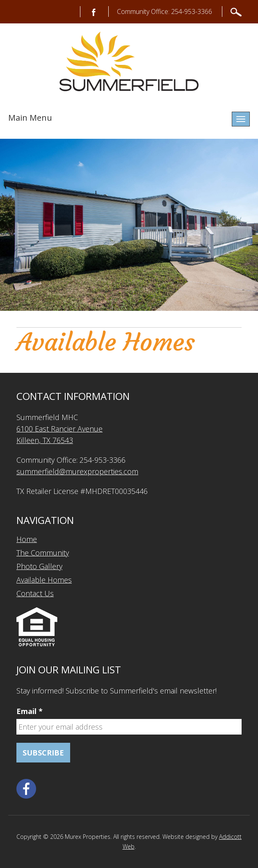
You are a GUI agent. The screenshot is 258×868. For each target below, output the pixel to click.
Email (30, 711)
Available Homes (44, 580)
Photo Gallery (39, 566)
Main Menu (30, 118)
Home (27, 539)
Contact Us (35, 593)
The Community (43, 553)
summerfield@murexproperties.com (77, 471)
